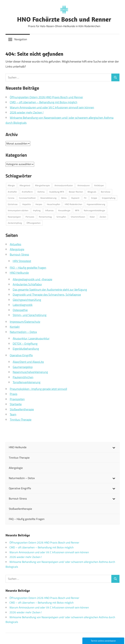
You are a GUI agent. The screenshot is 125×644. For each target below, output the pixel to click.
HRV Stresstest (22, 261)
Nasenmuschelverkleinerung (30, 372)
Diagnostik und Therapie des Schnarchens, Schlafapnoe (47, 295)
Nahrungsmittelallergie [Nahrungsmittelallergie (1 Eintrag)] (94, 210)
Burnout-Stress (19, 254)
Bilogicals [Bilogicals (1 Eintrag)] (92, 192)
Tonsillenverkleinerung (27, 382)
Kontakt (15, 327)
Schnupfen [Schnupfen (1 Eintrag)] (61, 217)
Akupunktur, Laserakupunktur (31, 338)
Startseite (16, 404)
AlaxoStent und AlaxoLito (28, 362)
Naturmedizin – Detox (23, 332)
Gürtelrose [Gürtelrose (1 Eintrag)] (13, 204)
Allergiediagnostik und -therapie (32, 279)
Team (13, 414)
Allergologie (17, 249)
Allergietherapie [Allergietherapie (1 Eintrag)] (42, 185)
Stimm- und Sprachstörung (30, 315)
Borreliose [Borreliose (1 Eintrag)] (106, 192)
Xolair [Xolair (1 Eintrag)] (92, 217)
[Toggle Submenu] (114, 447)
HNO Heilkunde (19, 273)
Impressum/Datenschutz (25, 322)
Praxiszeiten (17, 399)
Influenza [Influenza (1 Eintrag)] (49, 210)
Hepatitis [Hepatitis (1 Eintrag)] (27, 204)
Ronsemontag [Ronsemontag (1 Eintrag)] (45, 217)
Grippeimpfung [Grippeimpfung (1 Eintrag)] (109, 198)
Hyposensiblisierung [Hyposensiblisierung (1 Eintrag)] (96, 204)
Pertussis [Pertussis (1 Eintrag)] (30, 217)
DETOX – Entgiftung (25, 344)
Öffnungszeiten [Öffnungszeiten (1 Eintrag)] (34, 223)
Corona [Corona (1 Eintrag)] (11, 198)
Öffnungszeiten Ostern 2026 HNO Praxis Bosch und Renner (46, 97)
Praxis (14, 394)
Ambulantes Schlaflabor (27, 284)
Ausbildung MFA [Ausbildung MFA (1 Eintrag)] (57, 192)
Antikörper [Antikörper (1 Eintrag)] (99, 185)
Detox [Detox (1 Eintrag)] (64, 198)
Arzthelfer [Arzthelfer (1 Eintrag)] (12, 192)
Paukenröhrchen (23, 377)
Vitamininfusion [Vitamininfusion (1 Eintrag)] (78, 217)
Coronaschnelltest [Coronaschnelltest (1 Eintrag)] (27, 198)
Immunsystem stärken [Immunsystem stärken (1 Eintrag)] (18, 210)
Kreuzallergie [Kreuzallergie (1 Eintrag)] (64, 210)
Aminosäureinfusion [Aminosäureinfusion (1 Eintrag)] (64, 185)
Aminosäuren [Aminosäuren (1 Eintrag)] (84, 185)
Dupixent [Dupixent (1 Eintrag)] (75, 198)
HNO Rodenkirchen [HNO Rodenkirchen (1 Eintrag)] (73, 204)
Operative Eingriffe (21, 355)
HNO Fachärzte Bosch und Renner (64, 19)
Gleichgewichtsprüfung (27, 300)
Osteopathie (20, 310)
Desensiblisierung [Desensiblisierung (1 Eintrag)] (48, 198)
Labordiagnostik (23, 305)
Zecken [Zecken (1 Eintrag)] (103, 217)
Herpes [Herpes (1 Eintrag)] (39, 204)
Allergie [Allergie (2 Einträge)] (11, 185)
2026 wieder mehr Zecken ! (27, 112)
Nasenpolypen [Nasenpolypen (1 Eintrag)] (14, 217)
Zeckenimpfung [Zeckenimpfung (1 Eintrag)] (15, 223)
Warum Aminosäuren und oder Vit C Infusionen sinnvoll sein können (52, 107)
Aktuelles (15, 244)
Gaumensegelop (23, 367)
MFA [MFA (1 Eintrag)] (77, 210)
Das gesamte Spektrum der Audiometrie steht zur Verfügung (50, 290)
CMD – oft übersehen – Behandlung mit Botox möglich (44, 102)
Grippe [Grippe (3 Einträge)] (94, 198)
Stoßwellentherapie (22, 409)
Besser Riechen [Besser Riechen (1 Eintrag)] (76, 192)
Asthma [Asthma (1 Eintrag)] (41, 192)
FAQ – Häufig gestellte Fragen (28, 268)
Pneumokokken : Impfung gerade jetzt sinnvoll (38, 389)
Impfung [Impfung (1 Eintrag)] (37, 210)
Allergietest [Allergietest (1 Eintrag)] (25, 185)
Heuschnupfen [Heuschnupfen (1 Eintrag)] (53, 204)
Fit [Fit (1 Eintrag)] (85, 198)
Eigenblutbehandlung (26, 349)
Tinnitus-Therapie (21, 420)
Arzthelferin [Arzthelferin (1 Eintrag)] (27, 192)
